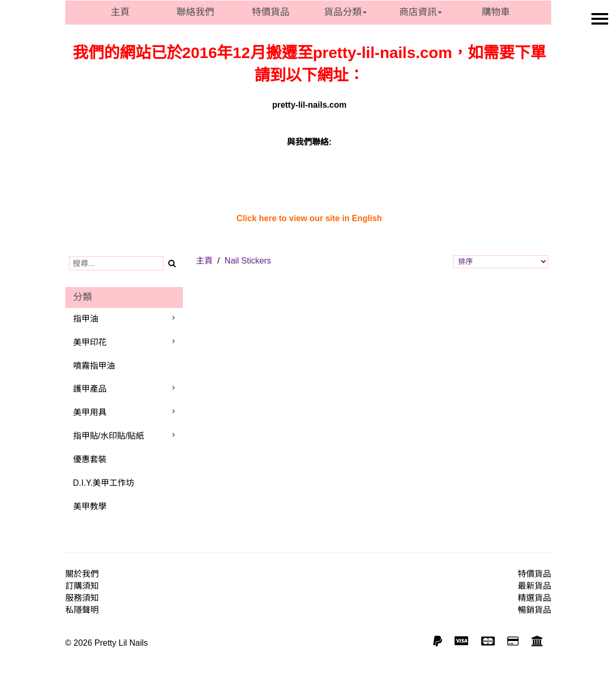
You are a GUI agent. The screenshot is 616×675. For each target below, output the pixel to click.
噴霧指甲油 (94, 366)
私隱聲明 (82, 610)
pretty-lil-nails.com (309, 105)
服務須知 (82, 598)
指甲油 (86, 319)
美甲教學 (90, 506)
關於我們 (82, 574)
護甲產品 (90, 389)
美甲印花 (90, 342)
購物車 (496, 12)
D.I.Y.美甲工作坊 (104, 483)
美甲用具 (90, 412)
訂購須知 (82, 586)
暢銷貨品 (534, 610)
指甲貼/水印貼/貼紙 (109, 436)
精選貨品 (534, 598)
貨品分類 (345, 12)
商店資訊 (421, 12)
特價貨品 (271, 12)
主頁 (120, 12)
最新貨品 (534, 586)
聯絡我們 (195, 12)
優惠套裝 (90, 459)
